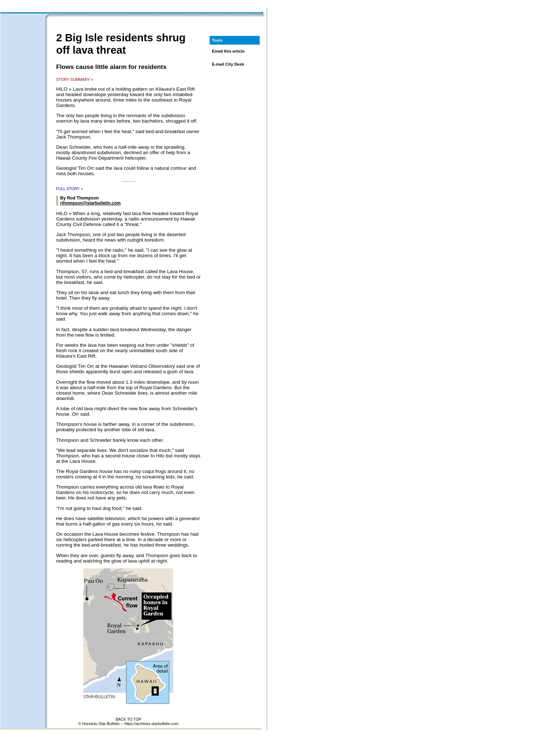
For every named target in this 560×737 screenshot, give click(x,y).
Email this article (228, 51)
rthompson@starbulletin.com (90, 203)
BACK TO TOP (129, 719)
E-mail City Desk (228, 64)
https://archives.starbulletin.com (151, 724)
